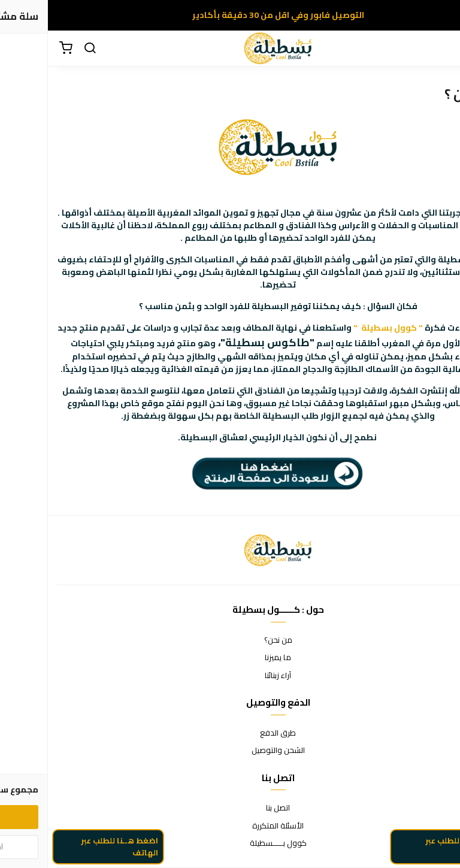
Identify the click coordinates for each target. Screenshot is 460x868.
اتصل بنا (230, 808)
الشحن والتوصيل (230, 751)
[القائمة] (442, 49)
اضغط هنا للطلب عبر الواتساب (414, 850)
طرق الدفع (230, 733)
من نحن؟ (230, 640)
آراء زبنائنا (230, 676)
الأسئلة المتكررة (230, 826)
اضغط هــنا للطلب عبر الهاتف (72, 850)
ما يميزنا (230, 658)
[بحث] (42, 49)
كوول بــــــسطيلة (230, 843)
